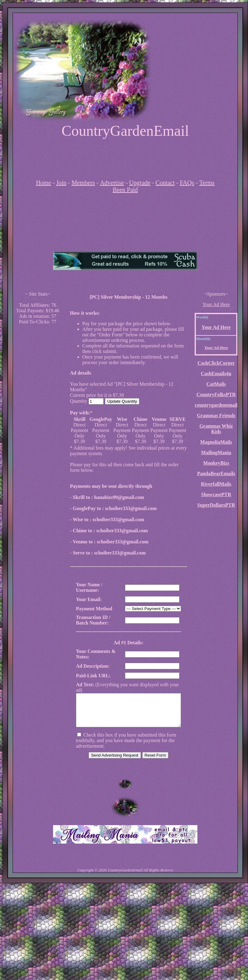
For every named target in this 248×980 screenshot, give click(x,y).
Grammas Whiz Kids (216, 429)
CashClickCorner (216, 363)
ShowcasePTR (216, 494)
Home (43, 183)
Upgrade (140, 183)
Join (61, 183)
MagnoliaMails (216, 442)
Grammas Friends (216, 415)
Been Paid (125, 190)
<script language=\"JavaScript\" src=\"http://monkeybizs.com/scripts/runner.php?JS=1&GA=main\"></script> (125, 234)
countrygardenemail (216, 405)
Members (83, 183)
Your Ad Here (216, 304)
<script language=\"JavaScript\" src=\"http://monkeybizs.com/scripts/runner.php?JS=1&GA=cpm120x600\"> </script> (38, 422)
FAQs (187, 183)
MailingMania (216, 453)
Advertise (112, 183)
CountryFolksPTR (216, 394)
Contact (165, 183)
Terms (207, 183)
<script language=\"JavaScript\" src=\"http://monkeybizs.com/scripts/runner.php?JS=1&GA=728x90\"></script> (125, 159)
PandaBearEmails (216, 473)
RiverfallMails (216, 484)
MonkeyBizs (216, 463)
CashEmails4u (216, 374)
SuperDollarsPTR (216, 505)
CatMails (216, 384)
